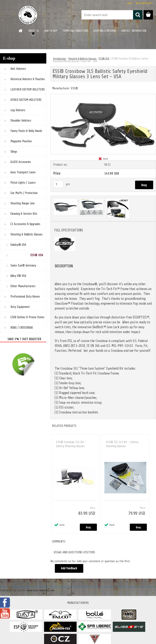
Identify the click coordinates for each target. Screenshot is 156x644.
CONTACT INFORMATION (134, 31)
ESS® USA (104, 59)
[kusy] (58, 184)
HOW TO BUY (51, 31)
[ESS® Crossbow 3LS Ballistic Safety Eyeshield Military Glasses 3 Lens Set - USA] (103, 96)
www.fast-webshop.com (41, 590)
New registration (144, 3)
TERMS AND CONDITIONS (75, 31)
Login (130, 3)
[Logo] (28, 15)
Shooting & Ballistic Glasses (82, 59)
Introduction (59, 59)
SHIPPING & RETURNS (105, 31)
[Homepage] (21, 31)
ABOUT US (34, 31)
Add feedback (69, 568)
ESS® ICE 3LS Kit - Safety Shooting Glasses (122, 444)
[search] (138, 15)
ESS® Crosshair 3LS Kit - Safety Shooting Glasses (71, 444)
